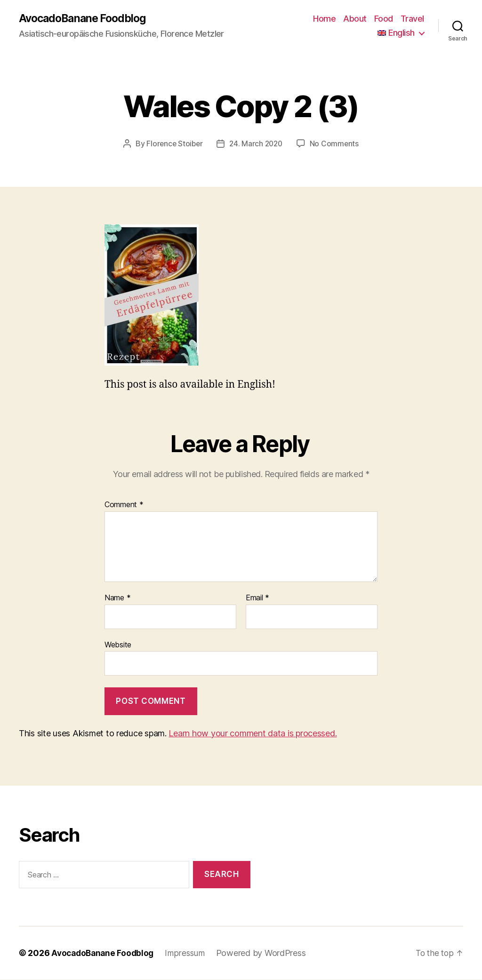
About (355, 19)
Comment (124, 505)
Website (118, 645)
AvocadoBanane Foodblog (86, 19)
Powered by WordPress (266, 953)
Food (384, 19)
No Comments (336, 144)
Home (324, 19)
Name (117, 598)
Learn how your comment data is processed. (253, 734)
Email (257, 598)
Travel (412, 19)
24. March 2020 (256, 144)
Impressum (189, 953)
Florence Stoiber (173, 144)
